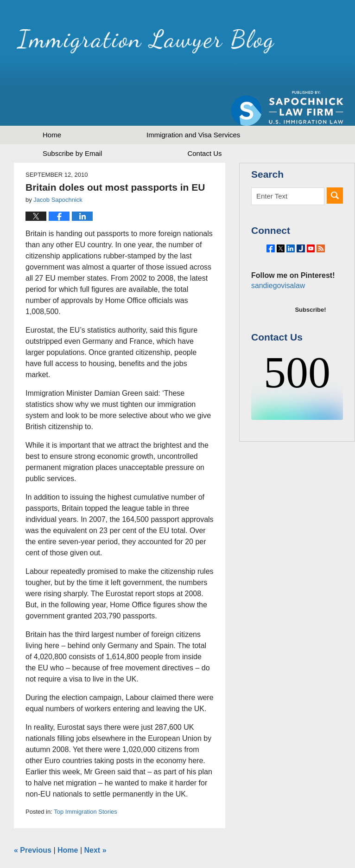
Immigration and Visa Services (193, 102)
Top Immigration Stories (86, 779)
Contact (204, 121)
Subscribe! (310, 298)
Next (95, 818)
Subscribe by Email (72, 121)
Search (335, 163)
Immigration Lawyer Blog (112, 44)
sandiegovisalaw (277, 273)
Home (52, 102)
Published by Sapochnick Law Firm (287, 47)
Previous (33, 818)
